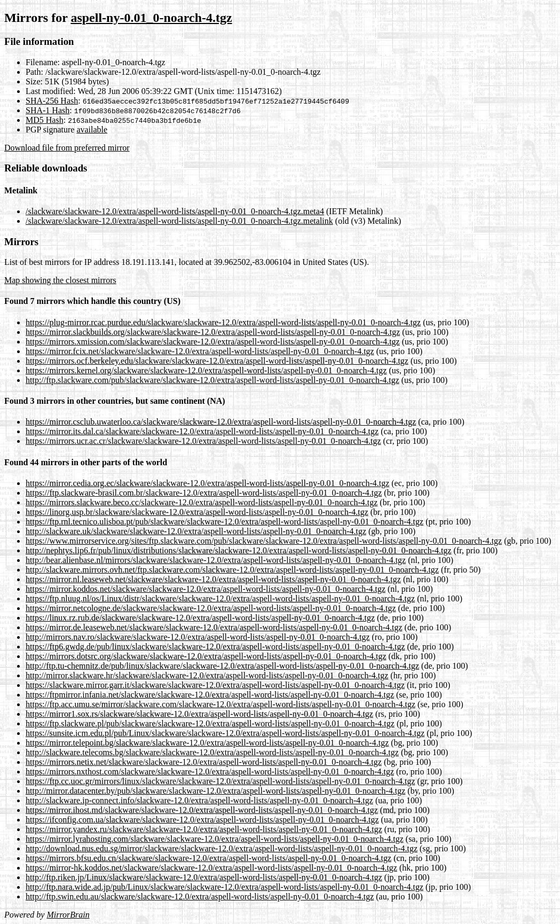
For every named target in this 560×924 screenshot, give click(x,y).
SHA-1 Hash (48, 110)
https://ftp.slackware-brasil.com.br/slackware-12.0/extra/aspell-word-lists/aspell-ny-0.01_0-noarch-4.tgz (204, 493)
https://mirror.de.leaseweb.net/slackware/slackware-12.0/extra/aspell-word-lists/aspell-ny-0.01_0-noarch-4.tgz (214, 627)
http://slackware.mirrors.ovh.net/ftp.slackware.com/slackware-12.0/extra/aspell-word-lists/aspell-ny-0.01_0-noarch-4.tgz (232, 570)
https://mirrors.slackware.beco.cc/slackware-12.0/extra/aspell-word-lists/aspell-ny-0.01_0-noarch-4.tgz (202, 502)
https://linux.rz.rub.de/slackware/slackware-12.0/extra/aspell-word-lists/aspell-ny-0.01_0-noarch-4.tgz (200, 618)
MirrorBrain (68, 915)
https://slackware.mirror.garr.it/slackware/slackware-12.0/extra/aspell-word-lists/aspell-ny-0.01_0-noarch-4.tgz (215, 685)
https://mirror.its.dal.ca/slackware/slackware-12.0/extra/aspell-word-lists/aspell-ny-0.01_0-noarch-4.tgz (202, 431)
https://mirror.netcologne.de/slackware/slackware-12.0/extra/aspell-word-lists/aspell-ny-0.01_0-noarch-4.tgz (211, 608)
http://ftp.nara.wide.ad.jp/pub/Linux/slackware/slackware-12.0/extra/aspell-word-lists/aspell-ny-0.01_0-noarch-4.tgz (224, 887)
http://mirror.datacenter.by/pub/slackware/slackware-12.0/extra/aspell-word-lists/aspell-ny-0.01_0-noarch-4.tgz (215, 791)
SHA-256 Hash (52, 101)
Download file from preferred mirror (67, 148)
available (92, 130)
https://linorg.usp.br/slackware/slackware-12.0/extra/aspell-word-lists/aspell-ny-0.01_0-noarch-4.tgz (197, 512)
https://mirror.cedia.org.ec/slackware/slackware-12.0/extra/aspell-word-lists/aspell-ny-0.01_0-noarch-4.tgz (207, 483)
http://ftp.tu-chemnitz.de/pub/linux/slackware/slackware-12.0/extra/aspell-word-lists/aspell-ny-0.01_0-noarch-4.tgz (222, 666)
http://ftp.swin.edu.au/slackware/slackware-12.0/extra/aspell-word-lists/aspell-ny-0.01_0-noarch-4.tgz (200, 896)
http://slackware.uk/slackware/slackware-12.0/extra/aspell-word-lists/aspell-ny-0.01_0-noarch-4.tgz (196, 531)
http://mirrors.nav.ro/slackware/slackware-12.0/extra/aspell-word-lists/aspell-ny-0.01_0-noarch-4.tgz (198, 637)
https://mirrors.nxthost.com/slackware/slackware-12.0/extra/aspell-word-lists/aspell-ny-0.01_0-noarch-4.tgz (210, 772)
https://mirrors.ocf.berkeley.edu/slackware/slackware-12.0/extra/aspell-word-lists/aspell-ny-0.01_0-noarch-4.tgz (217, 361)
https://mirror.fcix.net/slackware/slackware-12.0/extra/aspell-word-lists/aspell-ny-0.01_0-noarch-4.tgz (200, 351)
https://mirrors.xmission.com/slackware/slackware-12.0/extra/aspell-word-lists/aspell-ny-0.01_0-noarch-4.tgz (213, 342)
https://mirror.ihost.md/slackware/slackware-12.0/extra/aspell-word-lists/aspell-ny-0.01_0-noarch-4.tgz (202, 810)
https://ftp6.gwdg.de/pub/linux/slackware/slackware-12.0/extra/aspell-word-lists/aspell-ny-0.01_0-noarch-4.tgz (215, 647)
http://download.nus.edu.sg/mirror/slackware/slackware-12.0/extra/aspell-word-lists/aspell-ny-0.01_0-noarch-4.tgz (222, 848)
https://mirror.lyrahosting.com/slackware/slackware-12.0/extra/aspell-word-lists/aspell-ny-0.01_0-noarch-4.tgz (215, 839)
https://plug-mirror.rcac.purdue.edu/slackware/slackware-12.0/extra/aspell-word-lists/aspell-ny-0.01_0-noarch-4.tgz (223, 322)
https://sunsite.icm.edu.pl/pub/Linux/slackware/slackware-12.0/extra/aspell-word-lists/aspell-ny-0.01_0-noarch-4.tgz (225, 733)
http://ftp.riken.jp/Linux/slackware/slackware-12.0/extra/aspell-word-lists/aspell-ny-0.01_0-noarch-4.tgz (204, 877)
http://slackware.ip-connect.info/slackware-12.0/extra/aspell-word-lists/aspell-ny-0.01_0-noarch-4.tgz (199, 800)
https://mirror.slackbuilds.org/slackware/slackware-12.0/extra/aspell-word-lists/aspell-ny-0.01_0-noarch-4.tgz (213, 332)
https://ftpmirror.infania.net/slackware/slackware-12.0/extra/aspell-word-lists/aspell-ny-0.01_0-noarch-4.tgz (210, 695)
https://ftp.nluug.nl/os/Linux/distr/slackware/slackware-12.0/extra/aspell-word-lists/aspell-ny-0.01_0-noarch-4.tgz (220, 598)
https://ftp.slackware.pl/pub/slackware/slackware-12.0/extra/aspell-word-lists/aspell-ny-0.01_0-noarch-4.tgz (210, 723)
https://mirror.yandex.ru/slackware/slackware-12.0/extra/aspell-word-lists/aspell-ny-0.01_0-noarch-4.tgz (204, 829)
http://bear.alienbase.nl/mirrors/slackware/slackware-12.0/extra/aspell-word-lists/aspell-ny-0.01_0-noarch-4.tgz (216, 560)
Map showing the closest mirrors (60, 280)
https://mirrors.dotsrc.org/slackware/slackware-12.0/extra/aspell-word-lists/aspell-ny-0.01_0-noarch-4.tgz (206, 656)
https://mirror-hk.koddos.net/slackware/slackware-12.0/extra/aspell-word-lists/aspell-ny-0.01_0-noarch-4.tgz (211, 868)
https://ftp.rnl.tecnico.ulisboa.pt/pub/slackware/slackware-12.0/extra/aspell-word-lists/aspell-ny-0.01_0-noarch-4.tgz (224, 522)
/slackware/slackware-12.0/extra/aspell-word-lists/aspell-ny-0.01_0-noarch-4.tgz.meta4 (175, 211)
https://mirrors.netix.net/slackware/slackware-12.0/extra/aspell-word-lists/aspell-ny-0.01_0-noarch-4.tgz (204, 762)
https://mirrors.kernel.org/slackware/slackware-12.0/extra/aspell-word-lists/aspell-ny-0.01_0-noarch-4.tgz (206, 370)
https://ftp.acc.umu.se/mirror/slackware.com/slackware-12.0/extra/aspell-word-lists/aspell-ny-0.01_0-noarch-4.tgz (220, 704)
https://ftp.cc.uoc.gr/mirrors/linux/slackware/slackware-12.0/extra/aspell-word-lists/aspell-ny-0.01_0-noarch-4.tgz (220, 781)
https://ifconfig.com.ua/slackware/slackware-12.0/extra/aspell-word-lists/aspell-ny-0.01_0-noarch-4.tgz (202, 820)
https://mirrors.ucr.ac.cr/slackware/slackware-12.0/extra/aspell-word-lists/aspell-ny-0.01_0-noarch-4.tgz (203, 441)
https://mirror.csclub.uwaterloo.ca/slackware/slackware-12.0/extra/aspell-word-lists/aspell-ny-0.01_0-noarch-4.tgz (221, 422)
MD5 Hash (45, 120)
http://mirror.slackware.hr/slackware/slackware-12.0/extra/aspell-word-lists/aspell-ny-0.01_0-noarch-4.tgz (207, 675)
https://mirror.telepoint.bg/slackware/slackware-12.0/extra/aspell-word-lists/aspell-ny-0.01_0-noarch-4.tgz (207, 743)
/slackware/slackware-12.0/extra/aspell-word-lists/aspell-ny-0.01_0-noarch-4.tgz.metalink (179, 221)
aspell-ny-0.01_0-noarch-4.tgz (151, 18)
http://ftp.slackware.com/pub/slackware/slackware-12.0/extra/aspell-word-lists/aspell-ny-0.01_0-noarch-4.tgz (212, 380)
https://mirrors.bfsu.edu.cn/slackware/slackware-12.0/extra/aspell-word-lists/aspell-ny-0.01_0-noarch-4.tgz (208, 858)
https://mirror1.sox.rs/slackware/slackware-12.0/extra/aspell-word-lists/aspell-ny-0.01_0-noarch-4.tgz (199, 714)
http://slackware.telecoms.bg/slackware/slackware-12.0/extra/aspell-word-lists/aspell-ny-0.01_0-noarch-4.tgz (212, 752)
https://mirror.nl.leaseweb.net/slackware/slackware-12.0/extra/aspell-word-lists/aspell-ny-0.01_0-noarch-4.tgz (213, 579)
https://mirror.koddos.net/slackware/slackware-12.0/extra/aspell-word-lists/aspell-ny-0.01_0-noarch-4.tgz (206, 589)
